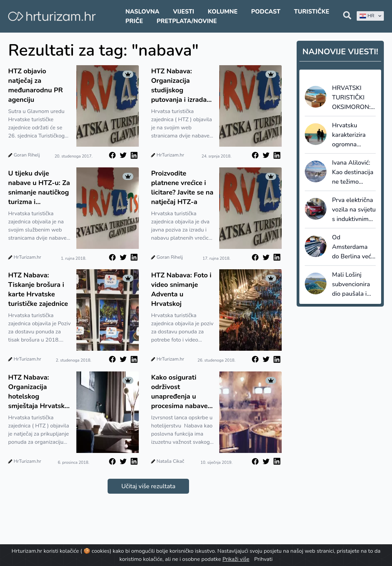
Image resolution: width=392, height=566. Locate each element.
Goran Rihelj (27, 155)
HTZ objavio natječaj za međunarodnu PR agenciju (35, 85)
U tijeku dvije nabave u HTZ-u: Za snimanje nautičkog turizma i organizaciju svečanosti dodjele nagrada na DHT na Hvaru (39, 188)
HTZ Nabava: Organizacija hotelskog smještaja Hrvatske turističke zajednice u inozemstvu (38, 392)
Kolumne (223, 12)
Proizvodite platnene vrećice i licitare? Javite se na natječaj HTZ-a (182, 188)
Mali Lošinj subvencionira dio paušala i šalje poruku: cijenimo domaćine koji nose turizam (351, 285)
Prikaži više (236, 559)
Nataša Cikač (170, 461)
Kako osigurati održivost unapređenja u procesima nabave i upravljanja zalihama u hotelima (181, 392)
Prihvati (263, 559)
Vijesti (184, 12)
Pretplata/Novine (187, 21)
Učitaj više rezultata (148, 486)
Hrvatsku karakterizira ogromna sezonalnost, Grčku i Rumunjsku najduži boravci (352, 135)
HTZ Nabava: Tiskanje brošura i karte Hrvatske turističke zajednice (38, 289)
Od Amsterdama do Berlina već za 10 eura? (351, 247)
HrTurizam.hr (170, 155)
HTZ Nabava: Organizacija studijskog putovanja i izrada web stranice (179, 86)
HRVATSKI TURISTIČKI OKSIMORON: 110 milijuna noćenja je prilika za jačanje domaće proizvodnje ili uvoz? (353, 98)
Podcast (266, 12)
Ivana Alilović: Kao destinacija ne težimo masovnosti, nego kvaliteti (353, 172)
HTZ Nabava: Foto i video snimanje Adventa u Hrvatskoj (181, 289)
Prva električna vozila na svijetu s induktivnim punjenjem (354, 210)
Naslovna (143, 12)
